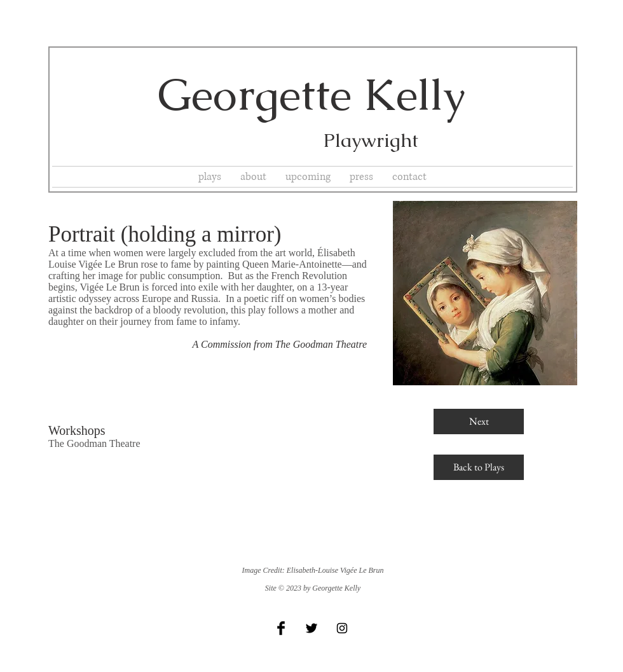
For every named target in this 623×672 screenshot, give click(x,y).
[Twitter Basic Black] (311, 628)
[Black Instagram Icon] (342, 628)
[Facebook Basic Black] (281, 628)
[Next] (479, 422)
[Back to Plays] (479, 467)
